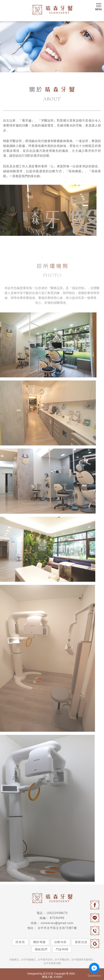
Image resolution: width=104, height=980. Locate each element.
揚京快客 (48, 974)
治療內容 (60, 942)
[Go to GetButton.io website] (94, 976)
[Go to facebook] (94, 968)
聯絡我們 (41, 949)
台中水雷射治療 (52, 963)
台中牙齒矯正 (28, 960)
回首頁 (20, 942)
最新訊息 (81, 942)
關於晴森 (40, 942)
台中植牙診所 (45, 960)
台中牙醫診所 (62, 960)
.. (76, 974)
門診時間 (62, 949)
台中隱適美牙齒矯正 (82, 960)
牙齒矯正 (14, 960)
